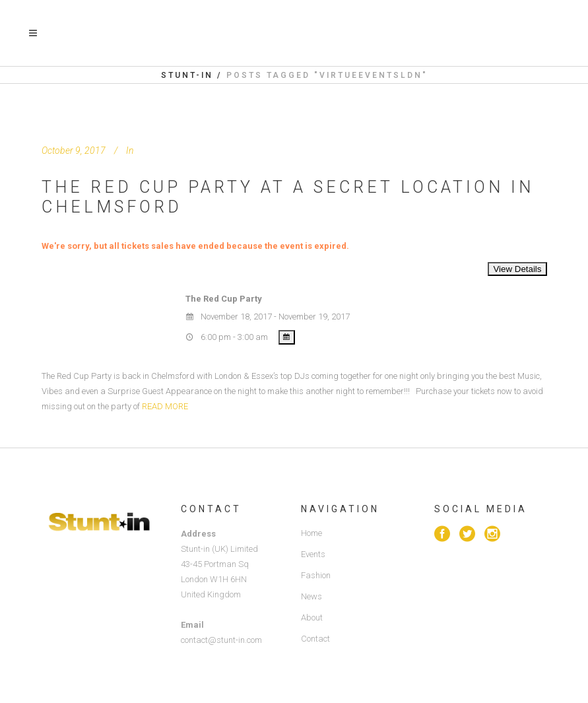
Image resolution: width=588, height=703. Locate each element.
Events (313, 554)
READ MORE (165, 406)
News (311, 596)
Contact (315, 639)
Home (311, 533)
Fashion (316, 575)
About (312, 618)
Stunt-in (187, 75)
